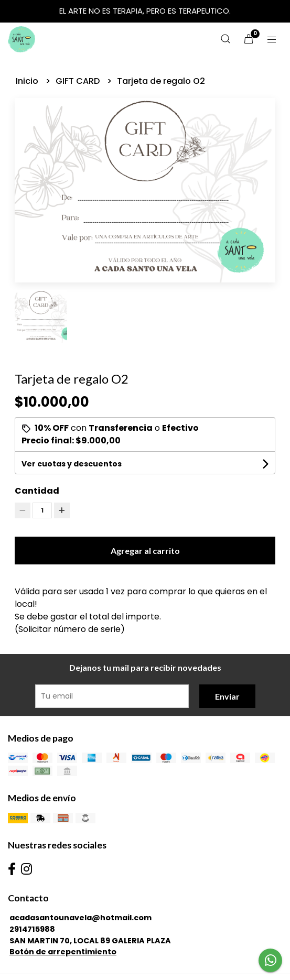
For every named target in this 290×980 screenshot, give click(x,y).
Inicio (28, 81)
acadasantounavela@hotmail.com (80, 918)
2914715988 (32, 929)
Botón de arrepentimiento (63, 952)
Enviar (227, 696)
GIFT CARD (79, 81)
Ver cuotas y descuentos (72, 464)
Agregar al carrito (145, 551)
